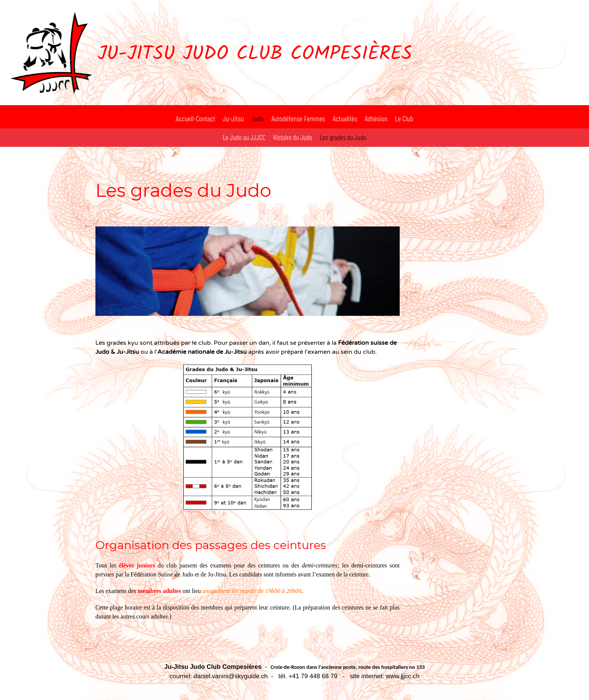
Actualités (345, 118)
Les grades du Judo (343, 137)
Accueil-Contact (196, 118)
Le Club (404, 118)
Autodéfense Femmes (298, 118)
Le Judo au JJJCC (244, 137)
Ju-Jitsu (233, 118)
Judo (257, 118)
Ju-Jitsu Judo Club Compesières (255, 54)
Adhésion (376, 118)
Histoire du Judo (293, 137)
